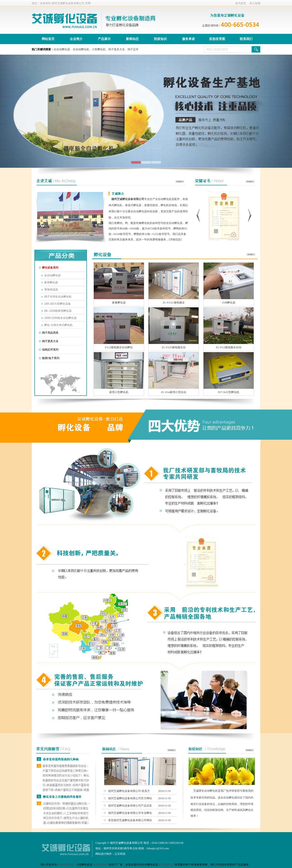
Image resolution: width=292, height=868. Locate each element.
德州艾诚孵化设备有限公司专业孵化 (130, 813)
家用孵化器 (50, 282)
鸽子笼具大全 (117, 49)
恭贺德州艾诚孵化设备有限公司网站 (130, 820)
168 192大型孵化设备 (56, 304)
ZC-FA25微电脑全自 (174, 347)
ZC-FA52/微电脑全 (174, 303)
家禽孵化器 (119, 303)
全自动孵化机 (81, 49)
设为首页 (241, 3)
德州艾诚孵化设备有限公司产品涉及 (130, 806)
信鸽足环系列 (49, 350)
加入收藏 (255, 3)
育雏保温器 (50, 290)
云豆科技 (120, 854)
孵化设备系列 (49, 268)
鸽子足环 (133, 49)
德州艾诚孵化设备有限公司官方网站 (130, 798)
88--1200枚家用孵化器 (56, 311)
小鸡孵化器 (229, 303)
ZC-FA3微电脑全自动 (229, 347)
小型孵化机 (99, 49)
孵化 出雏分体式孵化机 (57, 325)
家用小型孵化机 (119, 392)
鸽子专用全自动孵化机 (56, 297)
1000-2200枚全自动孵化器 (59, 318)
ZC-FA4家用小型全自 (174, 392)
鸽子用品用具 (49, 333)
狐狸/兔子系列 (49, 358)
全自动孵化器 (62, 49)
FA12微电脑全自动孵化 (119, 347)
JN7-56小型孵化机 (228, 392)
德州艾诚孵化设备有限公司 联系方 (129, 791)
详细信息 (175, 240)
